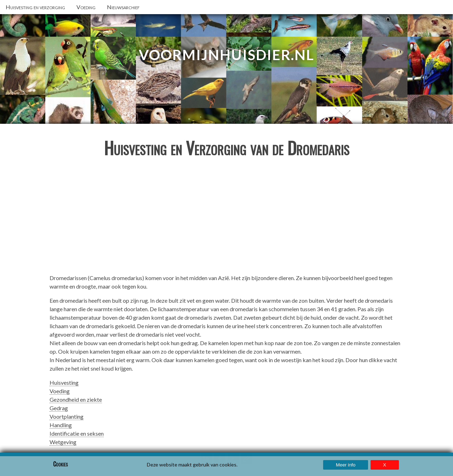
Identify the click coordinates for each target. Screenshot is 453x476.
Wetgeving (63, 442)
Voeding (60, 391)
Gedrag (59, 408)
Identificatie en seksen (77, 433)
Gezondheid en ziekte (76, 399)
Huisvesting (64, 382)
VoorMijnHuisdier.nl (226, 55)
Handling (61, 425)
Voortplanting (67, 416)
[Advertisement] (226, 219)
